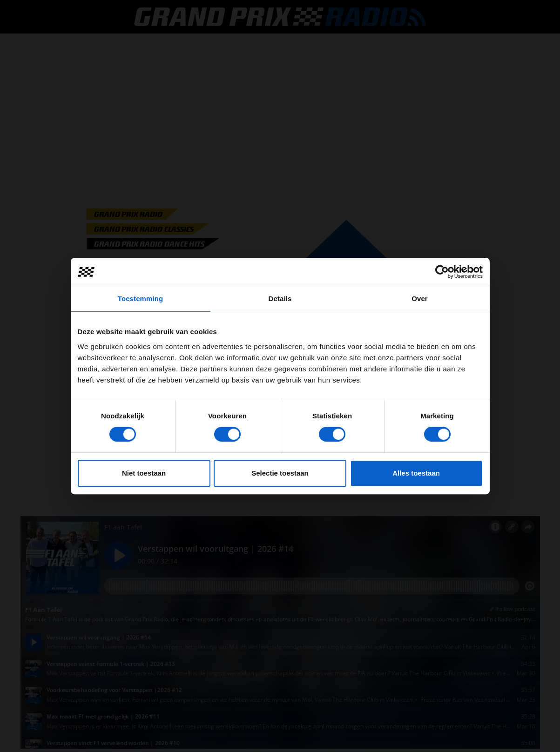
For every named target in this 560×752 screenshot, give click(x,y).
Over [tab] (420, 299)
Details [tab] (280, 299)
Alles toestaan (416, 473)
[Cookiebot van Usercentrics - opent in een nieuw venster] (442, 272)
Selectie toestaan (280, 473)
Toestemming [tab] (141, 299)
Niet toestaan (144, 473)
